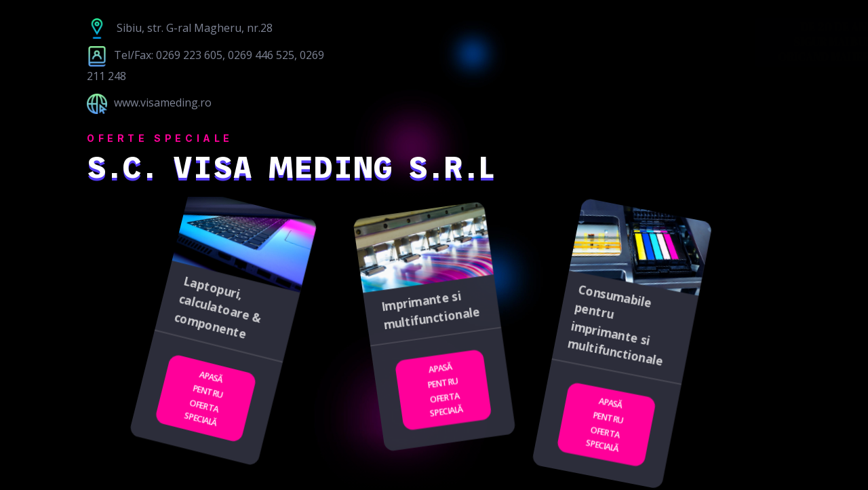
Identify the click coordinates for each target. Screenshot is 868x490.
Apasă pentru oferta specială (203, 399)
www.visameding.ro (149, 102)
